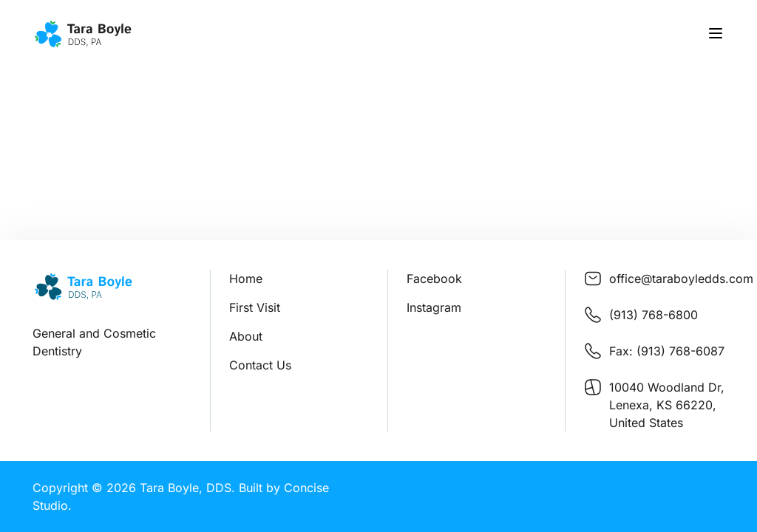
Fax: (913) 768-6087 (667, 351)
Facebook (434, 279)
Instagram (434, 307)
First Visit (255, 307)
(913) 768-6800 (654, 315)
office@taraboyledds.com (681, 279)
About (246, 336)
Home (246, 279)
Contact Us (260, 365)
